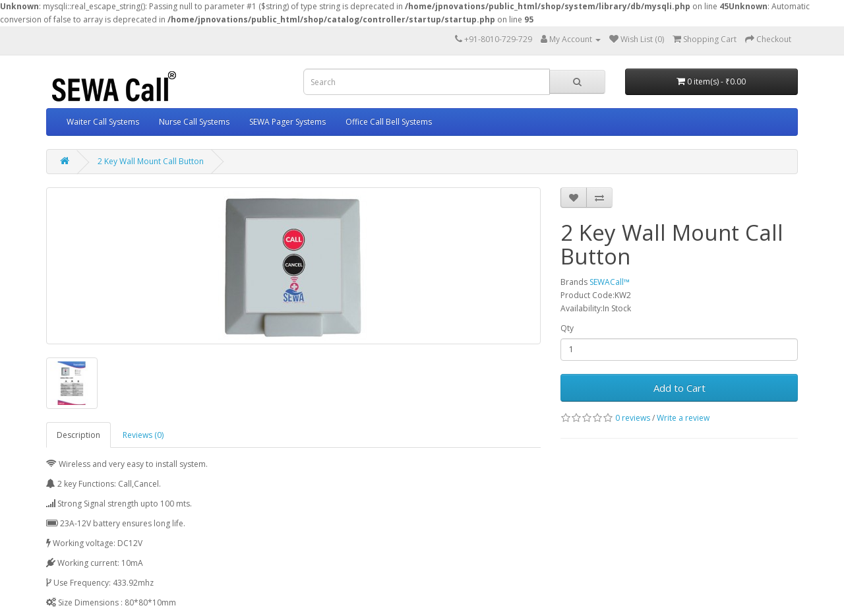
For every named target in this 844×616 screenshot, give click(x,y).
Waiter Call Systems (103, 122)
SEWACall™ (610, 282)
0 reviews (633, 418)
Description (78, 435)
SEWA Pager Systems (287, 122)
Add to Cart (679, 388)
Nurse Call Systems (194, 122)
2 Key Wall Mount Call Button (151, 161)
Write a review (683, 418)
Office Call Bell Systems (389, 122)
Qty (567, 328)
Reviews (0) (143, 435)
